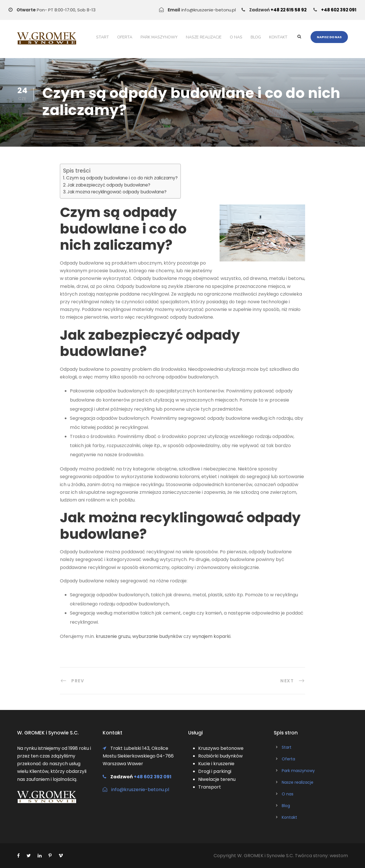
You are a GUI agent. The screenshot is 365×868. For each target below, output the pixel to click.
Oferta (125, 37)
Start (103, 37)
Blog (256, 37)
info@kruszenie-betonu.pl (140, 790)
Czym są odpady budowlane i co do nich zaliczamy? (122, 178)
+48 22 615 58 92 (289, 10)
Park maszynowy (159, 37)
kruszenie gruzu (113, 636)
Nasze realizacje (204, 37)
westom (339, 856)
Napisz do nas (329, 37)
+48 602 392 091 (339, 10)
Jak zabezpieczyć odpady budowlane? (109, 185)
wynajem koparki (211, 636)
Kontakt (278, 37)
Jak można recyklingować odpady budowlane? (117, 192)
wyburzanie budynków (157, 636)
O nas (236, 37)
